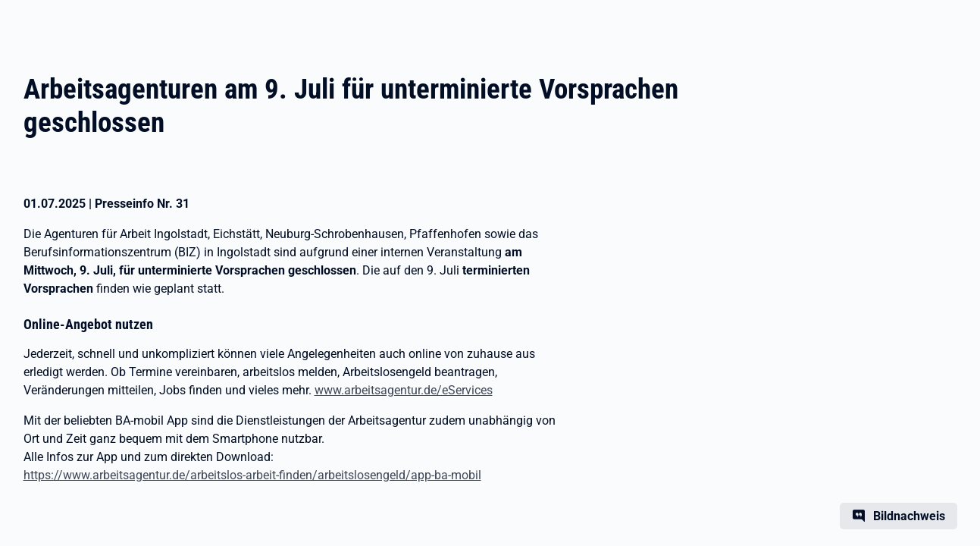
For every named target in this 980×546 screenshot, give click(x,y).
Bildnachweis (909, 516)
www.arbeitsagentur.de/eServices (404, 390)
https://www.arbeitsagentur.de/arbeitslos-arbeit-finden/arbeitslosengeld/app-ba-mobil (252, 475)
